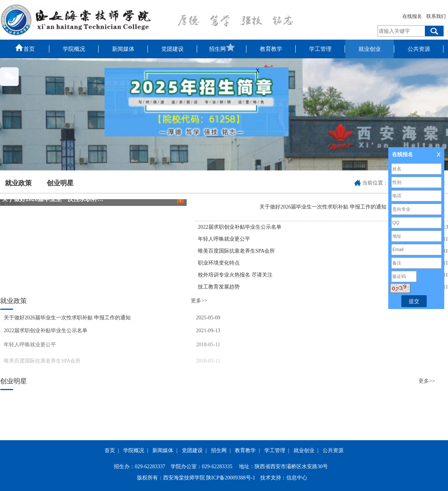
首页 (25, 47)
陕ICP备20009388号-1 (231, 478)
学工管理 (320, 49)
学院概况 (74, 49)
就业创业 (370, 49)
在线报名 (412, 16)
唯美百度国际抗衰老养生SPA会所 (236, 251)
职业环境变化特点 (219, 263)
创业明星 (60, 183)
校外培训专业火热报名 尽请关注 (235, 275)
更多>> (199, 301)
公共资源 (419, 49)
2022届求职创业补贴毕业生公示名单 (240, 227)
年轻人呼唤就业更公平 (224, 239)
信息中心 (297, 478)
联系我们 (436, 16)
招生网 (222, 47)
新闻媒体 (123, 49)
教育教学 (271, 49)
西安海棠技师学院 (184, 478)
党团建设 (172, 49)
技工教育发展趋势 (219, 287)
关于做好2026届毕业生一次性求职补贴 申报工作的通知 (74, 199)
